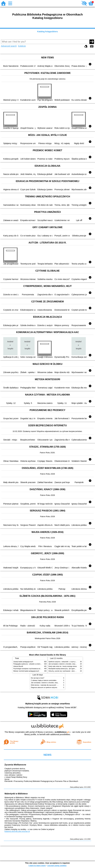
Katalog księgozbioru (48, 32)
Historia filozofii (18, 666)
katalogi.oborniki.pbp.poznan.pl (17, 831)
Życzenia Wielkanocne (15, 765)
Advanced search (9, 46)
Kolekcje (22, 46)
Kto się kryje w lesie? (38, 678)
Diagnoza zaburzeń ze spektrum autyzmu (44, 688)
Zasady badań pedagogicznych (23, 662)
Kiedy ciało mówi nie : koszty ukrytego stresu (63, 666)
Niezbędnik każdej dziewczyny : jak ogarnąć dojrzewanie (66, 669)
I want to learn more (37, 866)
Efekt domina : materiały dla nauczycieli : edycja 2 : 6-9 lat (49, 685)
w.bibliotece (62, 732)
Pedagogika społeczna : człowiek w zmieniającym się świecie (33, 664)
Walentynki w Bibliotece (16, 794)
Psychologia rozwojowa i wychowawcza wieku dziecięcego (32, 669)
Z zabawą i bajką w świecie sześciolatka (44, 680)
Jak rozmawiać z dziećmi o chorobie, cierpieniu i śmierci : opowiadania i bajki (55, 683)
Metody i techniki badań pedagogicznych (26, 671)
